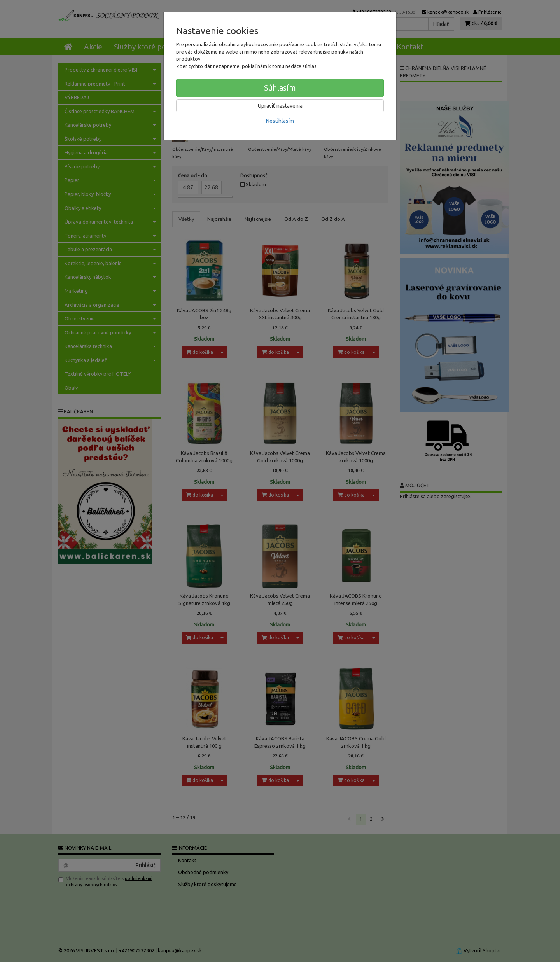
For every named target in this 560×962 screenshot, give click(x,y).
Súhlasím (280, 88)
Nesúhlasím (280, 121)
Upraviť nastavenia (280, 106)
